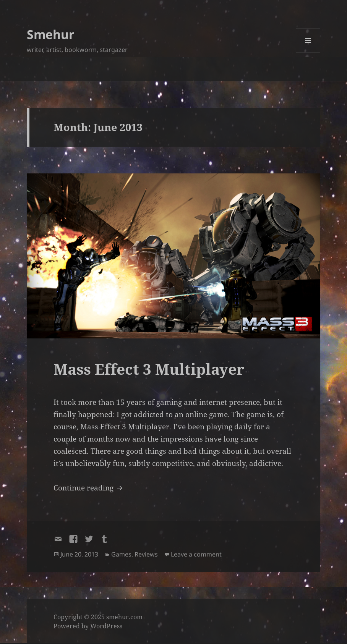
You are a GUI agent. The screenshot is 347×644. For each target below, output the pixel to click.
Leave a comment (196, 554)
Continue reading (89, 488)
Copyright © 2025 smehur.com (98, 617)
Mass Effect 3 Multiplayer (149, 369)
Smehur (51, 34)
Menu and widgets (308, 53)
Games (121, 554)
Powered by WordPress (88, 626)
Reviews (146, 554)
